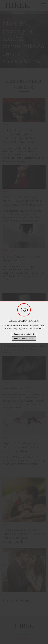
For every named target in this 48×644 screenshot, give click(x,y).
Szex (6, 18)
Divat (6, 191)
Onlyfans (9, 251)
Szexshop (9, 383)
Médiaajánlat (24, 639)
